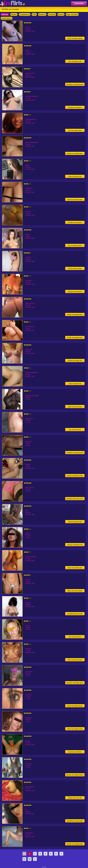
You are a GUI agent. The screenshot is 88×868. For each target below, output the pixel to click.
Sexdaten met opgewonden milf (75, 85)
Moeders (42, 14)
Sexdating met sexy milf (75, 614)
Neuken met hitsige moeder (75, 775)
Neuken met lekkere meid (75, 476)
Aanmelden (79, 3)
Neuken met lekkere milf (75, 545)
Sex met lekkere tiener (75, 245)
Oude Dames (7, 18)
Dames (61, 14)
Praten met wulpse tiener (75, 706)
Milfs (34, 14)
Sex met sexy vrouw (75, 637)
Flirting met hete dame (75, 291)
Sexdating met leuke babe (75, 821)
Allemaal (5, 14)
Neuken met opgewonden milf (75, 844)
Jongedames (25, 14)
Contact (44, 867)
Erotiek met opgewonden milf (75, 315)
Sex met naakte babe (75, 130)
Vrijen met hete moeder (75, 660)
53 (30, 859)
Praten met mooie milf (75, 798)
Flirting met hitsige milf (75, 361)
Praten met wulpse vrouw (75, 729)
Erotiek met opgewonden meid (75, 338)
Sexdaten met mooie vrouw (75, 499)
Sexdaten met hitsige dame (75, 683)
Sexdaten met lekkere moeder (75, 108)
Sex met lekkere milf (75, 61)
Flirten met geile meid (75, 176)
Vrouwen (52, 14)
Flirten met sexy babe (75, 268)
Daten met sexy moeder (75, 591)
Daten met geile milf (75, 384)
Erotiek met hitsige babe (75, 199)
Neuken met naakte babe (75, 153)
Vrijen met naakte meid (75, 568)
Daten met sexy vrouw (75, 407)
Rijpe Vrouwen (72, 14)
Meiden (14, 14)
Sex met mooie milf (75, 430)
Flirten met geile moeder (75, 38)
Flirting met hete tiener (75, 222)
